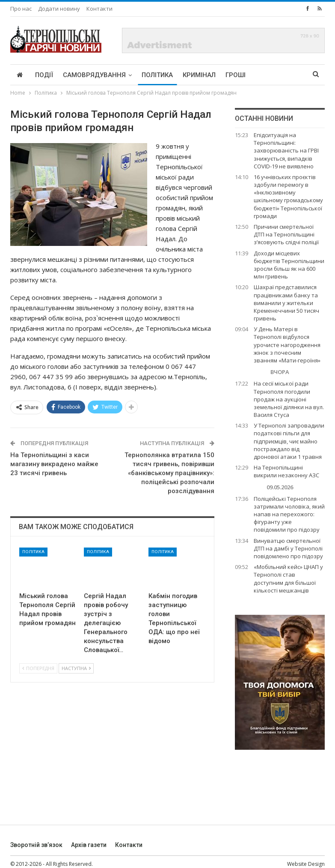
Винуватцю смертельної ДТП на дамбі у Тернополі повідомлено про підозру (288, 548)
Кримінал (199, 75)
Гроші (236, 75)
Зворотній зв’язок (36, 845)
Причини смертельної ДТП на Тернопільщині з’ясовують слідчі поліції (286, 234)
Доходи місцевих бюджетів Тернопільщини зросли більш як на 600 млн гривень (289, 265)
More (264, 75)
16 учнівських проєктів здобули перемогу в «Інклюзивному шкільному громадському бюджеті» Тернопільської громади (288, 196)
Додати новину (59, 9)
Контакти (99, 9)
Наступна (76, 668)
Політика (157, 75)
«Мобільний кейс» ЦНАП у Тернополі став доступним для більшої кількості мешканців (288, 579)
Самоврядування (94, 75)
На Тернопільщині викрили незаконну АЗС (286, 471)
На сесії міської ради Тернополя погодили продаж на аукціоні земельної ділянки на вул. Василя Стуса (289, 399)
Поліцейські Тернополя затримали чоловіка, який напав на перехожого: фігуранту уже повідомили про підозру (289, 514)
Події (44, 75)
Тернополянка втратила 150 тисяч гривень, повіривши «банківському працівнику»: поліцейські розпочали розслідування (169, 473)
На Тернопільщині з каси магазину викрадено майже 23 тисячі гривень (54, 464)
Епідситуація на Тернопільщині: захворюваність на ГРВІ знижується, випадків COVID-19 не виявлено (286, 151)
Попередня (38, 668)
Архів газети (89, 845)
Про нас (21, 9)
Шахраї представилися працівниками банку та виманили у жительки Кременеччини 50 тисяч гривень (286, 303)
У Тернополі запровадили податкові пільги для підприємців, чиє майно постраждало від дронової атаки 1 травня (289, 441)
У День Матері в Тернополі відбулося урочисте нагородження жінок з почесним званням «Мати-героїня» (287, 345)
